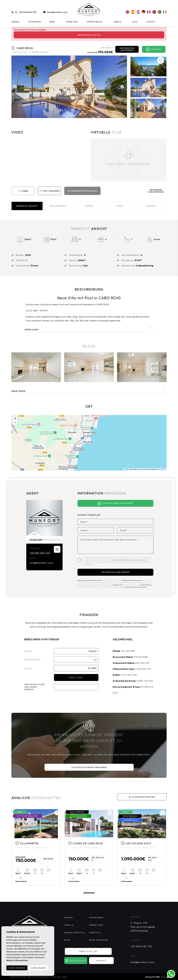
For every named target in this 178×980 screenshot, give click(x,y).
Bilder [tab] (89, 206)
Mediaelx (164, 977)
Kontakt (151, 22)
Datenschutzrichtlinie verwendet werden (129, 560)
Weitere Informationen (17, 960)
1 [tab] (89, 893)
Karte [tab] (120, 206)
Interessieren (32, 660)
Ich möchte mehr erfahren (89, 767)
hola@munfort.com (57, 12)
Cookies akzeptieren (17, 968)
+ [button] (15, 419)
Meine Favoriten (98, 940)
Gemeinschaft (76, 961)
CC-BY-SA (162, 469)
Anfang (15, 22)
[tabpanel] (36, 847)
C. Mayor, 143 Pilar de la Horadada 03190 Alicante (143, 927)
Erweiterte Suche (89, 35)
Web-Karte (62, 977)
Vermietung (72, 22)
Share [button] (23, 191)
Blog (135, 22)
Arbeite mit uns (88, 951)
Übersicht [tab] (27, 206)
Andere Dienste (95, 22)
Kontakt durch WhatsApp (115, 503)
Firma (52, 22)
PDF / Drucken (49, 191)
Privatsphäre (42, 977)
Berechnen (76, 678)
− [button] (15, 423)
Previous (14, 87)
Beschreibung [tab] (58, 206)
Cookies (53, 977)
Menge (28, 651)
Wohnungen (34, 22)
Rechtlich (32, 977)
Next (123, 87)
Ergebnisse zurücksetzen (155, 191)
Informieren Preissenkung (82, 191)
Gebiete (117, 22)
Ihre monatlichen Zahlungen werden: (35, 687)
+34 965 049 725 (27, 12)
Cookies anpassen (38, 968)
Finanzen (151, 206)
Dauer (28, 668)
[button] (89, 389)
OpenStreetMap (144, 469)
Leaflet (126, 469)
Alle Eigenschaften (142, 797)
